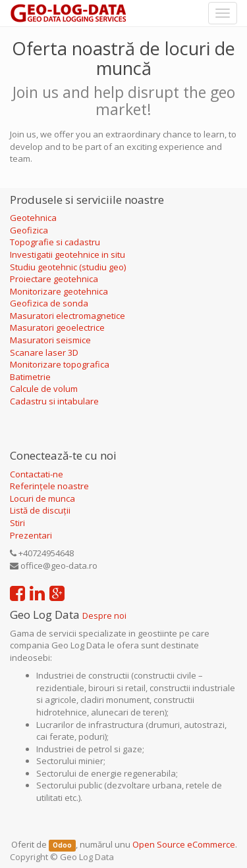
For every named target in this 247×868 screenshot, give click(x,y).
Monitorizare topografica (60, 364)
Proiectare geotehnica (55, 279)
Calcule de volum (44, 389)
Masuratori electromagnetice (68, 316)
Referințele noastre (49, 486)
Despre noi (104, 615)
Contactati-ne (37, 474)
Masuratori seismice (50, 340)
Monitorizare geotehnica (60, 291)
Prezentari (31, 535)
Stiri (17, 523)
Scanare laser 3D (44, 352)
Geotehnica (33, 218)
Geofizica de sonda (50, 303)
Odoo (62, 845)
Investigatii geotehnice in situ (68, 254)
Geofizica (29, 230)
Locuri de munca (42, 498)
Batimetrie (30, 377)
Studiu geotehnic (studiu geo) (68, 267)
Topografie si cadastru (55, 242)
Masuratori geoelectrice (58, 327)
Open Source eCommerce (184, 844)
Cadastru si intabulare (54, 401)
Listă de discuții (40, 510)
